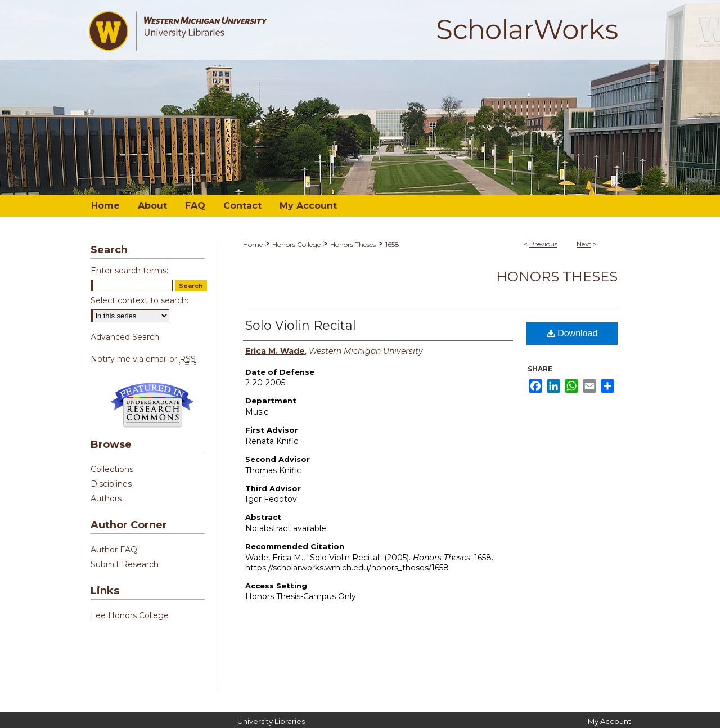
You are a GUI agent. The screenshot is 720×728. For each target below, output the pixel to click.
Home (253, 244)
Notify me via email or (143, 359)
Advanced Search (125, 337)
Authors (106, 498)
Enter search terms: (129, 271)
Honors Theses (353, 244)
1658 (392, 244)
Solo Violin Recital (301, 325)
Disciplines (111, 484)
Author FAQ (114, 550)
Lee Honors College (130, 615)
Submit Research (125, 564)
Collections (112, 469)
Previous (543, 244)
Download (572, 333)
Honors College (296, 244)
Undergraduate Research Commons (152, 405)
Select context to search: (139, 300)
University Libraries (271, 721)
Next (584, 244)
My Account (609, 721)
